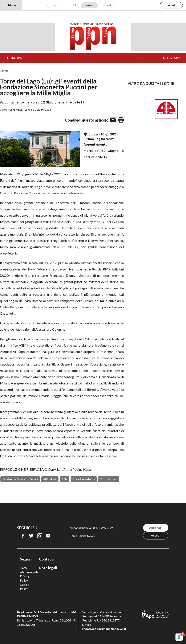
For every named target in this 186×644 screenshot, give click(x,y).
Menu (10, 5)
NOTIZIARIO (172, 58)
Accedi (171, 5)
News (90, 5)
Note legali (48, 568)
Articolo (107, 5)
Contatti (46, 559)
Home (4, 71)
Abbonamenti (29, 572)
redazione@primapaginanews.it (104, 629)
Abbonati (156, 528)
